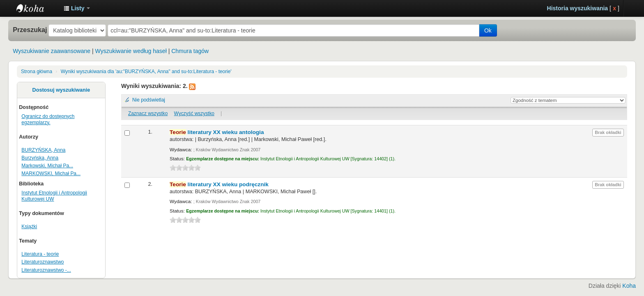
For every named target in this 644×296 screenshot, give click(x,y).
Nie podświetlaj (149, 100)
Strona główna (37, 72)
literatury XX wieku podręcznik (219, 184)
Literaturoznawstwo (43, 262)
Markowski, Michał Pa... (47, 166)
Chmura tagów (190, 51)
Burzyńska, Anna (40, 158)
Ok (488, 30)
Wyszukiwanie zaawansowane (52, 51)
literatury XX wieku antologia (217, 132)
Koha (629, 286)
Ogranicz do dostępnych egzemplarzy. (48, 119)
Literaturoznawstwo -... (46, 270)
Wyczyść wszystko (194, 113)
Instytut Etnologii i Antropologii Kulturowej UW (37, 8)
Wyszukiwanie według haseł (131, 51)
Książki (29, 227)
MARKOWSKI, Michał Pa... (51, 173)
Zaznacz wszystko (148, 113)
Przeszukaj (30, 30)
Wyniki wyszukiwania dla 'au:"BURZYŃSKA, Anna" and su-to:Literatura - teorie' (146, 72)
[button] (77, 8)
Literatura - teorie (40, 254)
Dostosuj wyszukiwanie (61, 90)
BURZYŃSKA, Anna (43, 150)
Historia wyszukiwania (578, 8)
